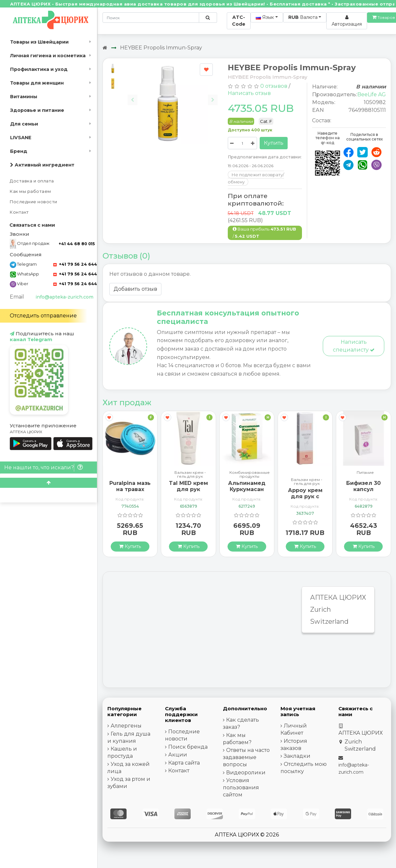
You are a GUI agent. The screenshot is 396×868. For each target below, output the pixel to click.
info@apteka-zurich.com (64, 297)
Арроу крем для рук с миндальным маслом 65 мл (305, 500)
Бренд (19, 151)
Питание (365, 473)
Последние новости (34, 202)
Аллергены (126, 726)
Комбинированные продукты (250, 474)
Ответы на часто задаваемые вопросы (246, 757)
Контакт (19, 212)
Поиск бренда (188, 747)
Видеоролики (246, 773)
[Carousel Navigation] (173, 95)
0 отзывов (274, 86)
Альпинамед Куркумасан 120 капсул (247, 489)
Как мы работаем (30, 191)
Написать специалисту (354, 346)
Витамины (24, 97)
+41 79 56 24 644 (75, 264)
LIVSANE (21, 138)
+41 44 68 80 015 (77, 244)
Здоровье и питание (37, 110)
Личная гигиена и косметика (48, 56)
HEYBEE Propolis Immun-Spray (161, 48)
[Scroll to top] (48, 483)
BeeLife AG (372, 94)
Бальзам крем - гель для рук (190, 474)
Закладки (297, 756)
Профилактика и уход (39, 69)
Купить (274, 143)
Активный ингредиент (42, 165)
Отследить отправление (43, 316)
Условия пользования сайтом (241, 788)
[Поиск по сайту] (208, 18)
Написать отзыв (249, 93)
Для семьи (24, 124)
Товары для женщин (37, 83)
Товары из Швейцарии (39, 42)
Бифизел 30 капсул (363, 486)
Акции (178, 755)
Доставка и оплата (32, 181)
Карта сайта (184, 763)
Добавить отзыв (135, 289)
